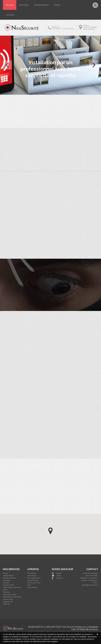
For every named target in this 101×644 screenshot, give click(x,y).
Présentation (41, 5)
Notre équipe (32, 576)
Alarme (5, 573)
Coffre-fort (7, 604)
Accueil (10, 5)
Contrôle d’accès (9, 585)
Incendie (6, 583)
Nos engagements (34, 578)
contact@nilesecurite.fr (90, 585)
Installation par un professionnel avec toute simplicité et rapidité (50, 69)
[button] (50, 531)
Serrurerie (7, 592)
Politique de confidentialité (87, 627)
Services (24, 5)
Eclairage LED (8, 602)
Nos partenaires (33, 580)
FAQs (29, 585)
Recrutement (32, 587)
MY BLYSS (93, 630)
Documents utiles (34, 583)
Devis (57, 5)
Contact (10, 15)
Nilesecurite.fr (36, 627)
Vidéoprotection (8, 576)
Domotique (7, 580)
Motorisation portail (10, 594)
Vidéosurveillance (9, 578)
